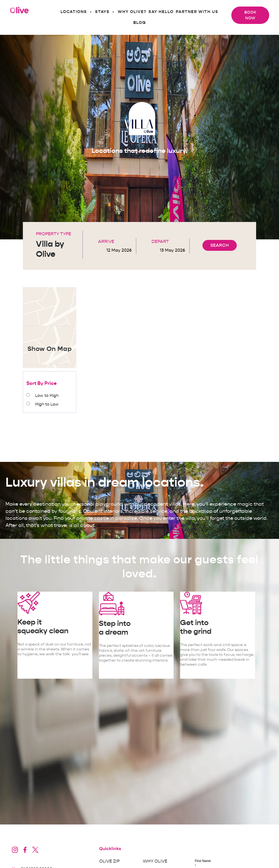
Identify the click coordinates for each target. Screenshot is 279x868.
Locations (77, 12)
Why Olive (155, 861)
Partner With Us (197, 12)
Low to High (47, 396)
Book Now (250, 15)
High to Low (47, 404)
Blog (139, 23)
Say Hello (161, 12)
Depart (160, 242)
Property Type (54, 234)
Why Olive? (132, 12)
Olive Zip (109, 861)
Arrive (106, 242)
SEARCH (220, 245)
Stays (105, 12)
